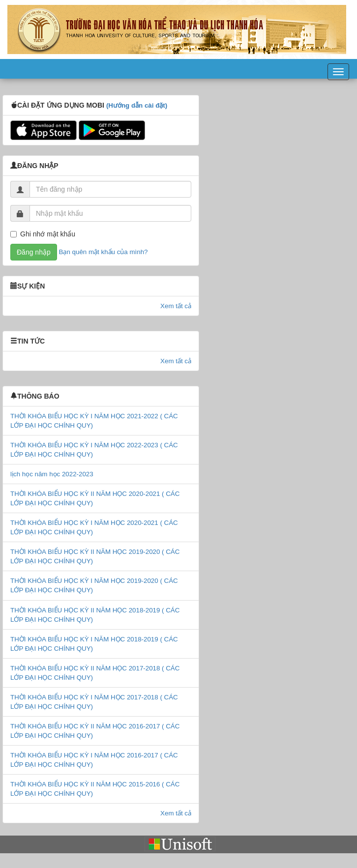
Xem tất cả (176, 306)
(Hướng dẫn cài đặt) (137, 105)
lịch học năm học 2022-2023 (52, 474)
